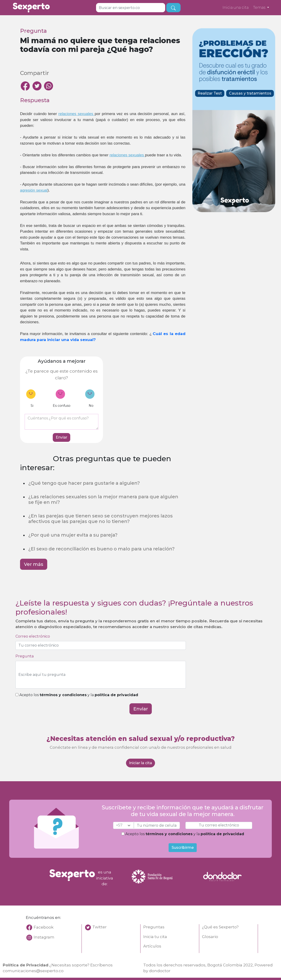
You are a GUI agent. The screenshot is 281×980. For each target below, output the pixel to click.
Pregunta (25, 656)
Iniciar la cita (140, 763)
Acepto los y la (77, 695)
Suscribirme (183, 848)
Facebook (40, 927)
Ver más (34, 564)
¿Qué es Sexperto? (220, 927)
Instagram (44, 937)
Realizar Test (210, 93)
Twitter (100, 927)
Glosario (210, 937)
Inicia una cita (236, 7)
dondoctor (160, 971)
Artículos (152, 946)
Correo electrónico (33, 636)
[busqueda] (173, 8)
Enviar (61, 437)
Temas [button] (260, 7)
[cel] (123, 825)
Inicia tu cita (155, 937)
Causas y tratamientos (250, 93)
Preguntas (154, 927)
